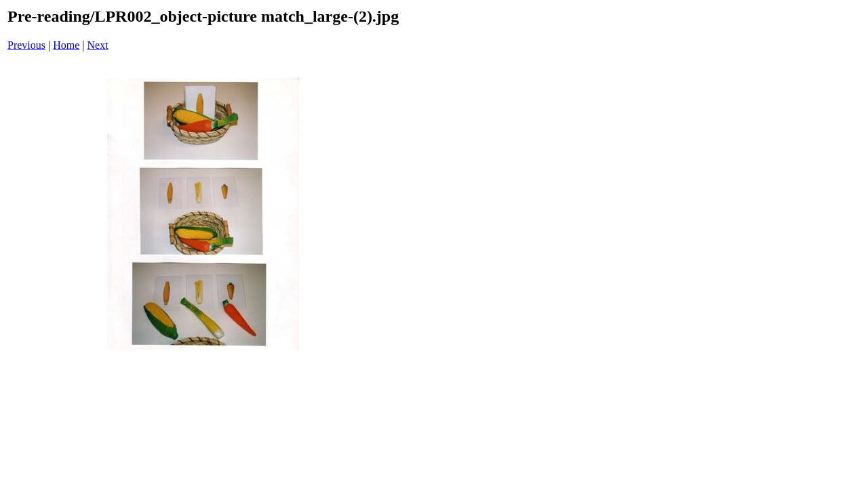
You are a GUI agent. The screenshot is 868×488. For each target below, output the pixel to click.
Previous (26, 45)
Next (98, 45)
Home (66, 45)
